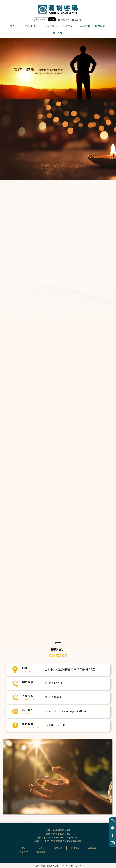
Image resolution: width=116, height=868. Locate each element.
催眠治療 (44, 858)
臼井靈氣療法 (54, 389)
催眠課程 (53, 858)
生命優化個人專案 (98, 233)
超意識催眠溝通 (97, 215)
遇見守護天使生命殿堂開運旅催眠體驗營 (59, 398)
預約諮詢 (41, 852)
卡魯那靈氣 (53, 392)
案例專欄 (92, 848)
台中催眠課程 (75, 858)
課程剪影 (24, 852)
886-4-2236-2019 (62, 834)
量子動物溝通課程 (54, 402)
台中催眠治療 (63, 858)
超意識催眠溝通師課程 (55, 391)
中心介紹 (41, 848)
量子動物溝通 (95, 245)
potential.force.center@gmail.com (62, 838)
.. (68, 866)
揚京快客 (47, 866)
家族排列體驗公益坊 (55, 400)
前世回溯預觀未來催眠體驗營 (57, 396)
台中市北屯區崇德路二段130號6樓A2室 (62, 841)
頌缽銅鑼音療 (95, 227)
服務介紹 (58, 848)
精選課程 (75, 848)
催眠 (37, 858)
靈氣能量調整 (95, 221)
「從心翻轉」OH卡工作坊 (56, 394)
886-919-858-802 (62, 830)
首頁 (24, 848)
